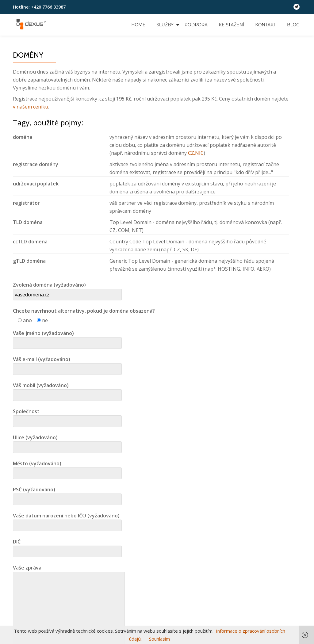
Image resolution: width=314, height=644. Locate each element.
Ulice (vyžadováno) (67, 442)
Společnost (67, 416)
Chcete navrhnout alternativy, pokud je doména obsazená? (84, 311)
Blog (293, 25)
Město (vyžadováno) (67, 468)
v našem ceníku (31, 107)
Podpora (196, 25)
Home (138, 25)
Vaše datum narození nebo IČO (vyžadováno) (67, 520)
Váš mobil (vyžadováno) (67, 390)
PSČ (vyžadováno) (67, 494)
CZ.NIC (196, 153)
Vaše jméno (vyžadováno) (67, 338)
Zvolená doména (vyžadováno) (67, 290)
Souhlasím (159, 639)
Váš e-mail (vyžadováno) (67, 364)
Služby (165, 25)
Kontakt (266, 25)
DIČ (67, 547)
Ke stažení (231, 25)
